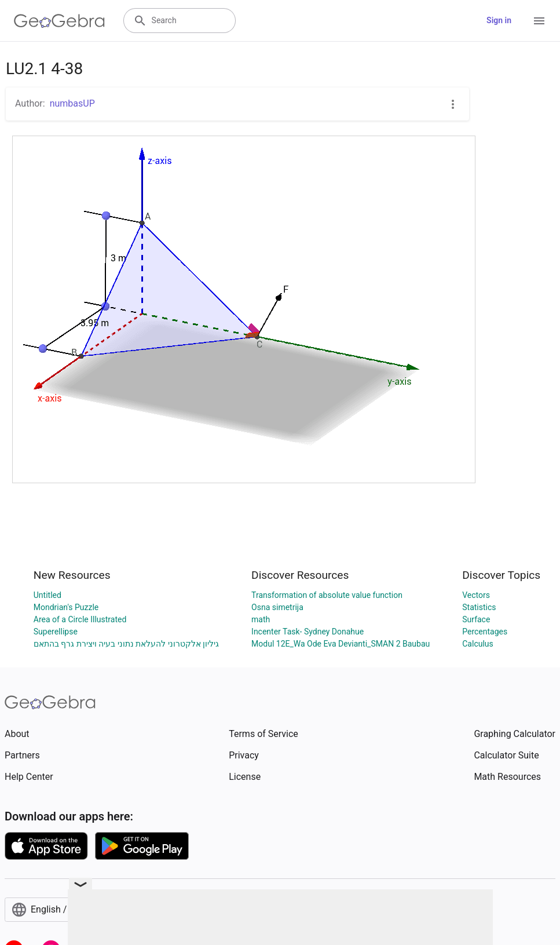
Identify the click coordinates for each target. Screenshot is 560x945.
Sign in (499, 20)
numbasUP (72, 103)
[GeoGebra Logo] (59, 21)
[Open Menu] (539, 21)
